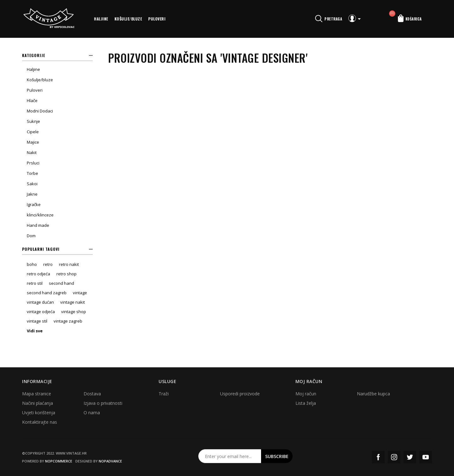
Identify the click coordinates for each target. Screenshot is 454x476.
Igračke (34, 204)
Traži (164, 394)
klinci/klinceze (40, 215)
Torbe (32, 173)
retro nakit (69, 264)
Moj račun (306, 394)
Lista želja (306, 403)
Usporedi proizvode (240, 394)
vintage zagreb (68, 321)
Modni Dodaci (40, 111)
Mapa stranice (37, 394)
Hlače (32, 100)
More (176, 19)
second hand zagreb (47, 293)
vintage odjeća (41, 312)
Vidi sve (35, 331)
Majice (33, 142)
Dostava (92, 394)
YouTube (426, 457)
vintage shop (74, 312)
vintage (80, 293)
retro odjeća (38, 274)
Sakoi (32, 184)
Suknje (33, 121)
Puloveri (157, 19)
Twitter (410, 457)
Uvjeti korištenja (39, 413)
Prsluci (33, 163)
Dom (31, 236)
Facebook (378, 457)
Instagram (394, 457)
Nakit (32, 152)
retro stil (35, 283)
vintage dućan (40, 302)
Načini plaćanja (38, 403)
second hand (61, 283)
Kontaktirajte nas (40, 422)
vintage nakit (73, 302)
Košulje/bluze (128, 19)
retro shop (67, 274)
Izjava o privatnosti (103, 403)
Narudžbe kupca (373, 394)
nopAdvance (110, 461)
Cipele (33, 132)
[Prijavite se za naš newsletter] (230, 456)
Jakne (32, 194)
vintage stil (37, 321)
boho (32, 264)
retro (48, 264)
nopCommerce (59, 461)
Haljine (101, 19)
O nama (92, 413)
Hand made (38, 225)
